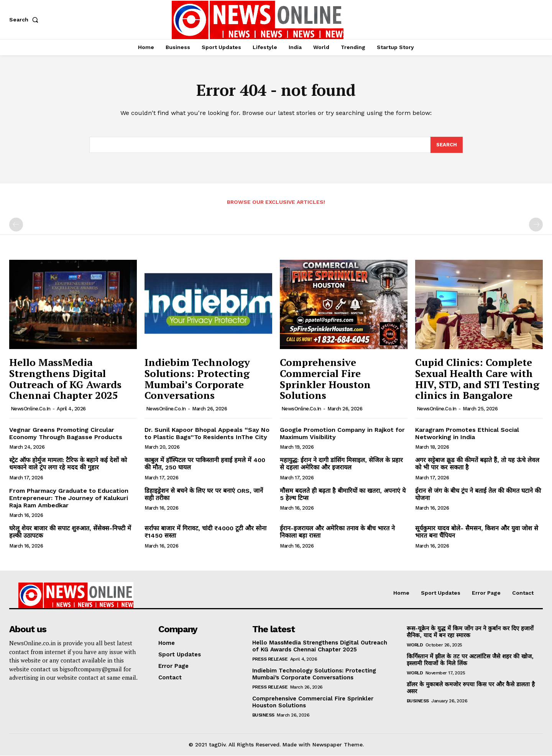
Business (263, 715)
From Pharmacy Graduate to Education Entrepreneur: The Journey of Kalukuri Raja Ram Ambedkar (69, 498)
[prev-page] (16, 225)
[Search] (447, 145)
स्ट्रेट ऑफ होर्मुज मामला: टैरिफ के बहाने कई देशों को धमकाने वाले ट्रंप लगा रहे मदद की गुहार (68, 464)
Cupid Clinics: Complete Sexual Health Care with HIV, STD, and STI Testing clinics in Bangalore (477, 379)
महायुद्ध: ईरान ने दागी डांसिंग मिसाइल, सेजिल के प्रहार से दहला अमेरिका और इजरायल (341, 464)
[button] (25, 20)
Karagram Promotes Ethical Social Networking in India (467, 434)
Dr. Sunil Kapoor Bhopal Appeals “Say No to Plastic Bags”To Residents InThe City (207, 434)
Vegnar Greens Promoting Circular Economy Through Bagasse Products (66, 434)
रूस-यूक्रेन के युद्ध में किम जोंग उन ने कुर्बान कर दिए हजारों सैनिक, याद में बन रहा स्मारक (470, 632)
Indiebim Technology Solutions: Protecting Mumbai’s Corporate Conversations (197, 379)
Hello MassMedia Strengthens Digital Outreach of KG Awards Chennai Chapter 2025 (65, 379)
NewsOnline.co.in (31, 409)
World (415, 645)
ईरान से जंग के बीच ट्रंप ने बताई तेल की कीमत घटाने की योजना (478, 495)
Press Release (270, 659)
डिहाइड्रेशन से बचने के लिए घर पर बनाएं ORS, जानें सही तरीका (204, 495)
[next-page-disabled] (536, 225)
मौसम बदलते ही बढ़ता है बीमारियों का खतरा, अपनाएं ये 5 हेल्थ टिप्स (343, 495)
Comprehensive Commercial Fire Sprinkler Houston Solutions (325, 379)
